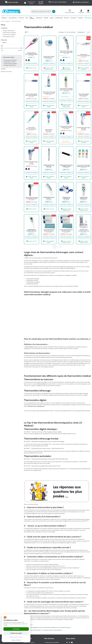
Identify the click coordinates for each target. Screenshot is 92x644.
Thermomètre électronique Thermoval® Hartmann (84, 56)
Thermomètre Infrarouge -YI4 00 (31, 162)
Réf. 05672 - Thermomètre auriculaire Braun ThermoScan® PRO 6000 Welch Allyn (46, 459)
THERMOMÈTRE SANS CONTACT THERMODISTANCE (49, 199)
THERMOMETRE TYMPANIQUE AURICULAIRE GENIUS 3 (66, 199)
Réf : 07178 (31, 130)
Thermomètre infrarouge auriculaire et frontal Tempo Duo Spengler (49, 93)
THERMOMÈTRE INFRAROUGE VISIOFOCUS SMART (84, 199)
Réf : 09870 (31, 200)
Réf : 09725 (84, 168)
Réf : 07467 (49, 132)
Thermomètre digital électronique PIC (84, 95)
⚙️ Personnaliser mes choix (16, 637)
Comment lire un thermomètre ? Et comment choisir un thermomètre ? (43, 630)
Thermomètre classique (33, 279)
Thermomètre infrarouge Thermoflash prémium (31, 198)
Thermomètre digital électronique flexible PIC (31, 95)
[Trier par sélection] (81, 32)
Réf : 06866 (84, 57)
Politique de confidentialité (16, 640)
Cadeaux (3, 69)
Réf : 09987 (66, 200)
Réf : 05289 (66, 54)
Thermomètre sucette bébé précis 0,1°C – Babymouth (49, 58)
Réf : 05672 (66, 91)
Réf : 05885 (49, 95)
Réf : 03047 (66, 232)
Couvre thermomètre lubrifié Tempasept (49, 230)
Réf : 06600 (84, 97)
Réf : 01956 (49, 232)
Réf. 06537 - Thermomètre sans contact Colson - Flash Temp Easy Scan (44, 448)
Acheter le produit (31, 64)
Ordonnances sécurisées (52, 642)
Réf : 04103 (84, 232)
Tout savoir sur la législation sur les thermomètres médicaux (40, 627)
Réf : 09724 (49, 200)
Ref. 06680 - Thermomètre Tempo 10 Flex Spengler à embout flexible (43, 432)
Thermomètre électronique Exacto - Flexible (31, 129)
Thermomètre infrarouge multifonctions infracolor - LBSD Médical (84, 166)
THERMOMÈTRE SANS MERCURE (49, 166)
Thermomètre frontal (32, 280)
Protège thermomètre (32, 284)
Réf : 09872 (49, 59)
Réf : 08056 (31, 164)
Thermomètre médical (8, 57)
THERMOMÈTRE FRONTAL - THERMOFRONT (66, 166)
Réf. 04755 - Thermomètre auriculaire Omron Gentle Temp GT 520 (42, 466)
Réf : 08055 (84, 130)
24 (89, 32)
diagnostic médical (71, 275)
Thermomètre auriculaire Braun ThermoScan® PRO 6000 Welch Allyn (66, 90)
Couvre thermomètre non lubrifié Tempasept (66, 230)
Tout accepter (16, 629)
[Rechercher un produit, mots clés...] (45, 11)
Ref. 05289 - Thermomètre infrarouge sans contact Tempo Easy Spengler (44, 441)
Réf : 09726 (31, 56)
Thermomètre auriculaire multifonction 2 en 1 (66, 127)
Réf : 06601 (31, 97)
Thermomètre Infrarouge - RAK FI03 (84, 128)
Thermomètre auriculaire (33, 282)
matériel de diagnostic (32, 513)
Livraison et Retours (29, 642)
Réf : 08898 (66, 129)
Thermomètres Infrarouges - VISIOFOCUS (49, 131)
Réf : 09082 (66, 168)
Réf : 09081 (49, 168)
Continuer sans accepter (16, 633)
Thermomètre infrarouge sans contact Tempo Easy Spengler (66, 52)
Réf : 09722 (31, 232)
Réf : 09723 (84, 200)
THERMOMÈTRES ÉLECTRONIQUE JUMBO (31, 54)
